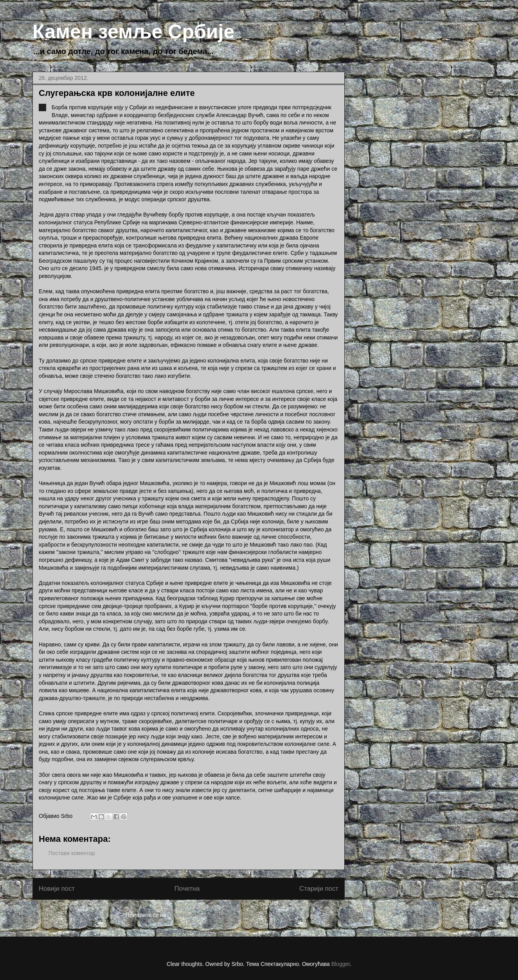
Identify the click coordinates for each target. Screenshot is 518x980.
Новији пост (57, 889)
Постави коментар (72, 853)
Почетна (187, 889)
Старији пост (319, 889)
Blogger (341, 964)
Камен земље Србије (133, 32)
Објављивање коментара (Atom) (211, 915)
